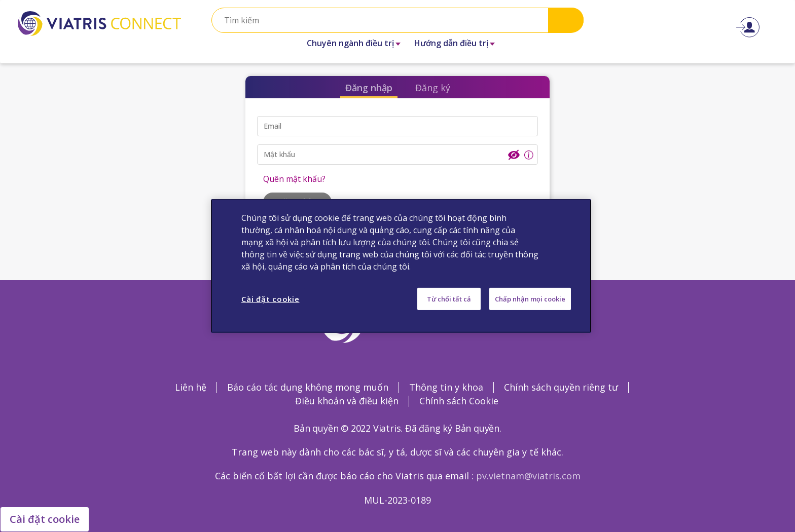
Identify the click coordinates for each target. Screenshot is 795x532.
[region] (401, 266)
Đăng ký (433, 88)
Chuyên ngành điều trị (350, 43)
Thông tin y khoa (446, 387)
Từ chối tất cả (449, 299)
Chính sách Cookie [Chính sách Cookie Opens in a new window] (459, 401)
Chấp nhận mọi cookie (530, 299)
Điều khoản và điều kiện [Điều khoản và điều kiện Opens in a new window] (347, 401)
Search (566, 20)
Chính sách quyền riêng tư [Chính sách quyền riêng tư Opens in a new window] (561, 387)
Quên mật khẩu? (294, 179)
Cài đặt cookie (45, 519)
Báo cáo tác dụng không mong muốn (308, 387)
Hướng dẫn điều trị (451, 43)
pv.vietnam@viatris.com (528, 476)
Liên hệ (191, 387)
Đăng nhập (369, 88)
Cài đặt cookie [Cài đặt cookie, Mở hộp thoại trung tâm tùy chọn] (270, 299)
